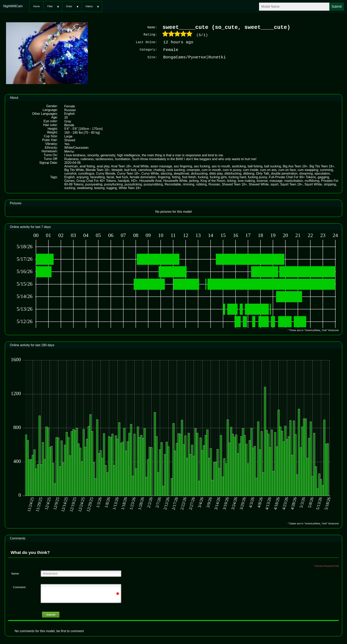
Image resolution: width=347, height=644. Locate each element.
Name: (15, 573)
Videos (89, 6)
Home (36, 6)
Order (69, 6)
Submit (51, 614)
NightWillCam (13, 6)
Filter (50, 6)
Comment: (19, 587)
